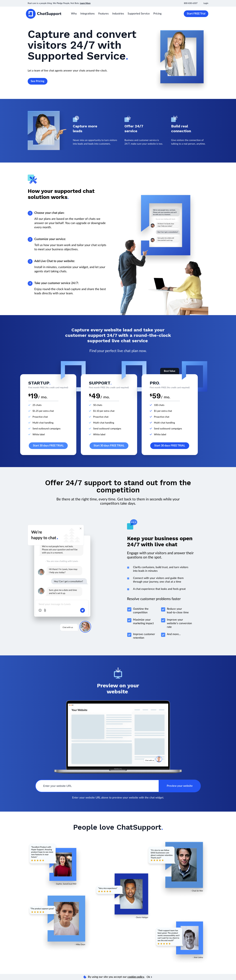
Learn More (85, 3)
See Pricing (38, 81)
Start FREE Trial (196, 14)
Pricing (157, 14)
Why (74, 14)
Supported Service (139, 14)
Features (103, 14)
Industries (118, 14)
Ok (149, 977)
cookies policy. (136, 977)
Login (206, 3)
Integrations (88, 14)
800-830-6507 (191, 3)
